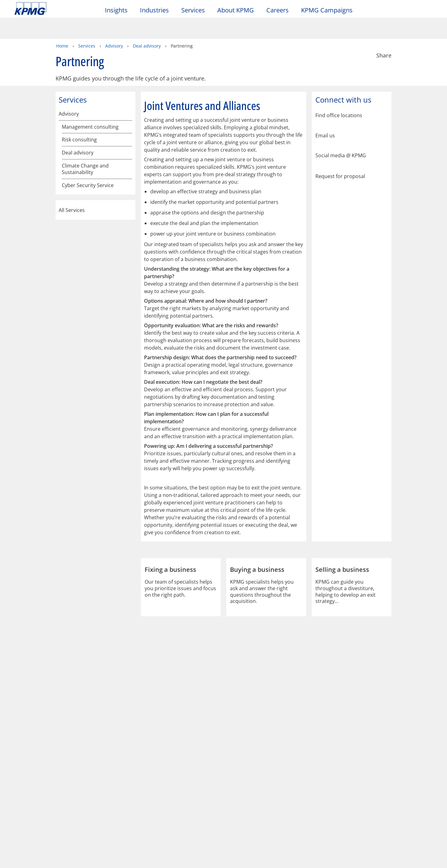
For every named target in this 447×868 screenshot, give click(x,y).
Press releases (97, 798)
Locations (27, 798)
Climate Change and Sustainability (85, 213)
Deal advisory (147, 24)
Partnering (77, 171)
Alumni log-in (159, 798)
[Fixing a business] (128, 198)
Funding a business (87, 184)
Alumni (153, 787)
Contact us (28, 809)
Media (88, 787)
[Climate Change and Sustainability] (128, 211)
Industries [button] (154, 10)
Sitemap (136, 760)
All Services (95, 254)
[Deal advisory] (128, 131)
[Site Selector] (427, 11)
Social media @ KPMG (341, 134)
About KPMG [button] (236, 10)
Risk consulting (79, 118)
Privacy (54, 760)
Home (62, 24)
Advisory (114, 24)
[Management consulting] (128, 106)
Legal (22, 760)
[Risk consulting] (128, 119)
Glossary (200, 760)
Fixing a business (85, 197)
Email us (325, 114)
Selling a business (86, 158)
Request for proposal (340, 154)
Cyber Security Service (88, 230)
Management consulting (90, 105)
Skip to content (54, 9)
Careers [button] (278, 10)
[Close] (379, 858)
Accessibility (94, 760)
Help (167, 760)
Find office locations (339, 94)
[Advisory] (128, 92)
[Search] (413, 12)
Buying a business (86, 145)
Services (87, 24)
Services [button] (193, 10)
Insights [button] (116, 10)
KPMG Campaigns (330, 10)
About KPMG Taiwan (42, 787)
